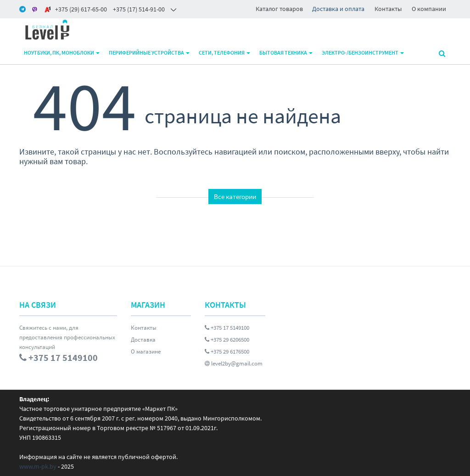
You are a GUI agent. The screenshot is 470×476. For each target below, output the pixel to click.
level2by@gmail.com (234, 363)
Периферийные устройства (149, 53)
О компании (429, 9)
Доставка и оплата (338, 9)
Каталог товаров (279, 9)
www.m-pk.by (38, 466)
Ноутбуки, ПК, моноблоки (62, 53)
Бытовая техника (286, 53)
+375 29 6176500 (227, 351)
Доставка (143, 340)
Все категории (235, 196)
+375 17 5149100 (227, 328)
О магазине (146, 351)
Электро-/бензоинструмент (363, 53)
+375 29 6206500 (227, 340)
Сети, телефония (224, 53)
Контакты (388, 9)
